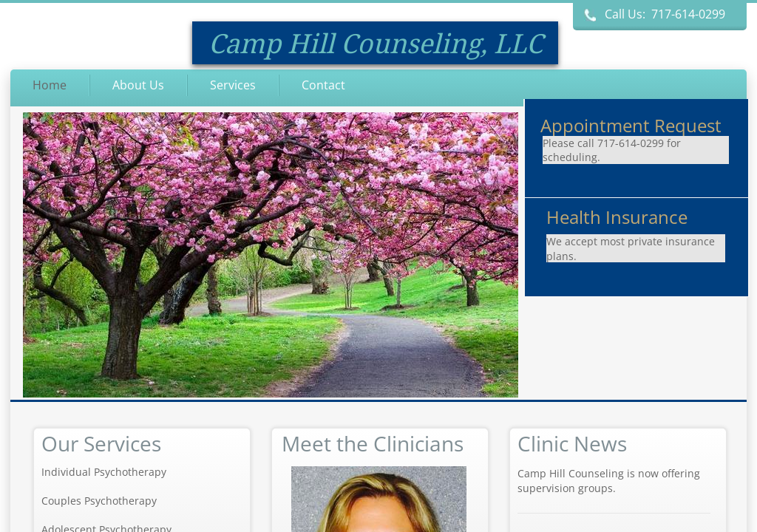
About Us (138, 85)
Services (233, 85)
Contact (323, 85)
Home (50, 85)
